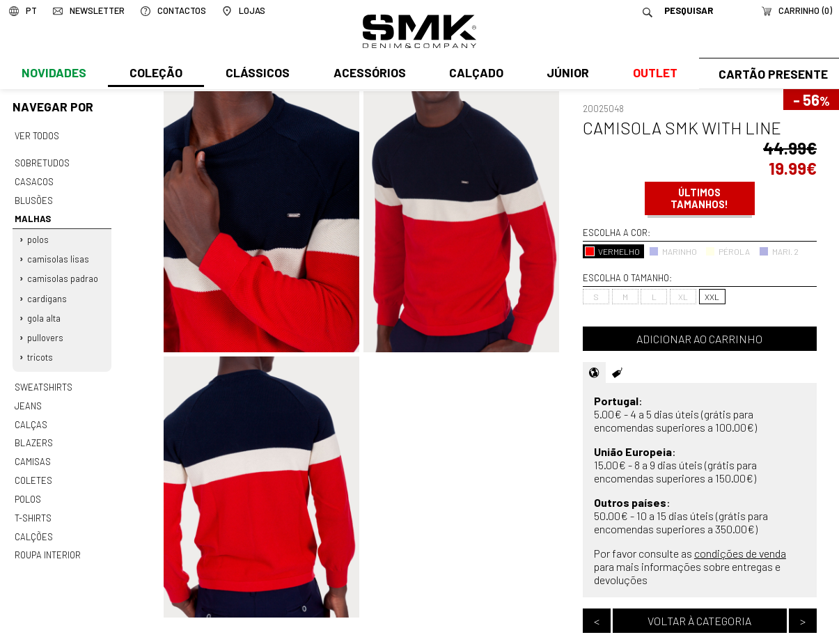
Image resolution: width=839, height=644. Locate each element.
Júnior (565, 74)
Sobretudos (42, 162)
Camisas (32, 450)
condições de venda (740, 553)
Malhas (31, 216)
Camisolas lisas (58, 254)
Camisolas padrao (63, 274)
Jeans (28, 396)
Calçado (473, 74)
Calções (33, 521)
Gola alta (44, 311)
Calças (30, 414)
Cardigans (47, 292)
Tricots (40, 349)
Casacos (33, 180)
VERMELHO (612, 251)
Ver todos (37, 136)
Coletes (33, 468)
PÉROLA (728, 251)
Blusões (34, 198)
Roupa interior (47, 540)
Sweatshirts (43, 378)
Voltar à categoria (699, 621)
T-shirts (33, 503)
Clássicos (256, 74)
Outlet (651, 74)
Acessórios (368, 74)
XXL (712, 297)
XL (683, 297)
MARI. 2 (779, 251)
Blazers (33, 432)
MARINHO (673, 251)
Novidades (53, 74)
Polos (38, 235)
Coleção (155, 74)
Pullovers (45, 330)
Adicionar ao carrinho (699, 339)
